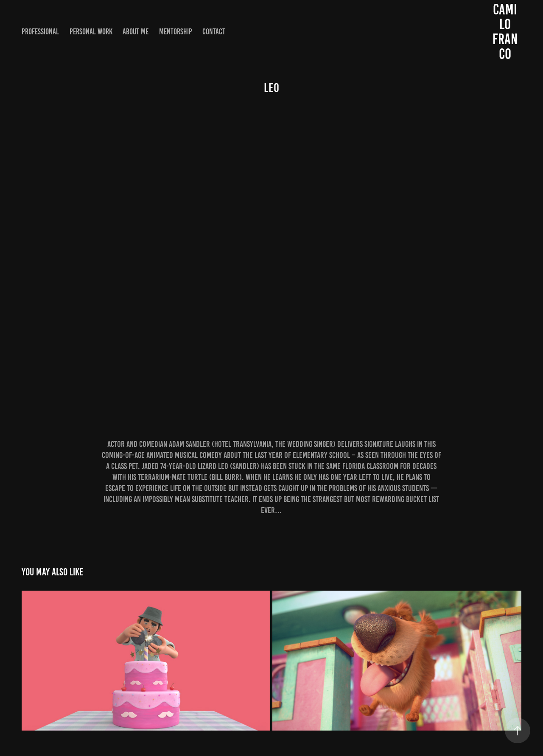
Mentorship (176, 32)
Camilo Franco (505, 32)
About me (136, 32)
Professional (40, 32)
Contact (214, 32)
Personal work (91, 32)
